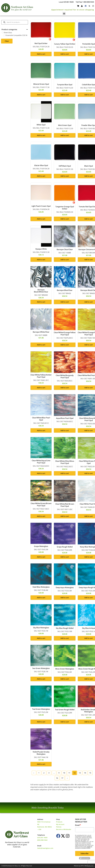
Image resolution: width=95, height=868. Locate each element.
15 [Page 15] (90, 773)
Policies (59, 827)
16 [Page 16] (57, 778)
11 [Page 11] (69, 773)
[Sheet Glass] (2, 33)
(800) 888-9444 (42, 840)
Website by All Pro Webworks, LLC (84, 866)
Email (77, 825)
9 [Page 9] (59, 773)
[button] (64, 13)
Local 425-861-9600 (66, 2)
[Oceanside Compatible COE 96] (4, 35)
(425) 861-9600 (42, 838)
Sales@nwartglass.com (45, 848)
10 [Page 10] (64, 773)
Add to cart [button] (41, 54)
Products (59, 822)
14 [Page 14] (85, 773)
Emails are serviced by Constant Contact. (84, 847)
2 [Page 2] (44, 773)
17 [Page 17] (62, 778)
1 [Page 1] (39, 773)
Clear (7, 41)
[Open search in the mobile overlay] (15, 22)
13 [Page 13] (80, 773)
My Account (60, 824)
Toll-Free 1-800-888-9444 (85, 2)
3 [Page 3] (49, 773)
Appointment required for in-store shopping (73, 10)
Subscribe (85, 853)
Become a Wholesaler (64, 829)
